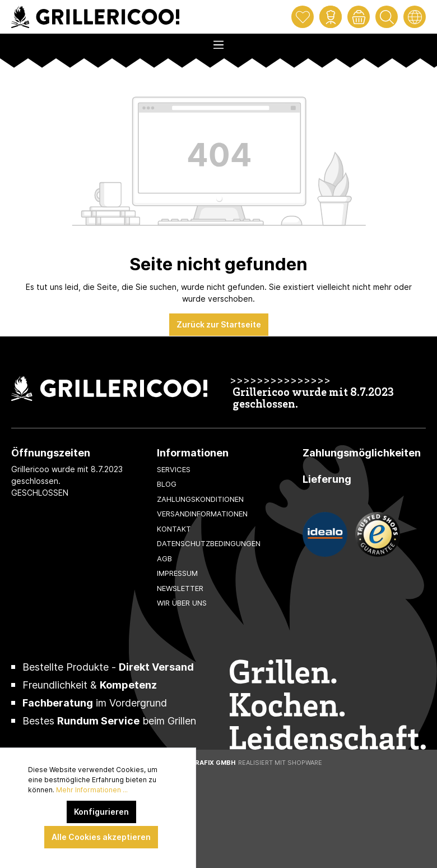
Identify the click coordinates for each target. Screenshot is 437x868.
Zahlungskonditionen (200, 499)
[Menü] (218, 41)
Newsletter (180, 588)
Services (174, 469)
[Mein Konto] (331, 17)
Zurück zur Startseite (219, 324)
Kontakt (174, 529)
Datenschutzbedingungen (209, 543)
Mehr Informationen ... (92, 790)
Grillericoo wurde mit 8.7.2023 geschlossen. (313, 399)
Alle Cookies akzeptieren (101, 837)
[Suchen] (387, 17)
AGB (164, 558)
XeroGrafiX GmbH (204, 763)
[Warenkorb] (359, 17)
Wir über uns (182, 603)
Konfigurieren (101, 812)
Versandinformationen (202, 514)
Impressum (177, 573)
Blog (167, 484)
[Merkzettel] (303, 17)
